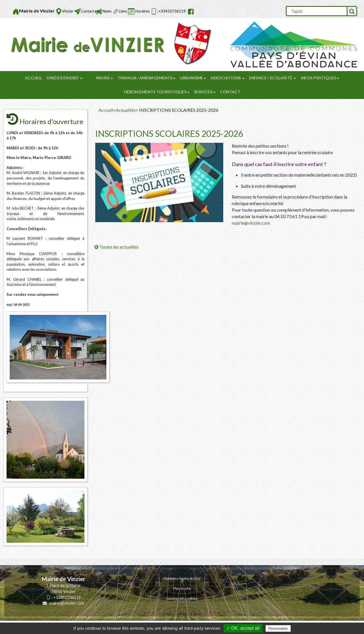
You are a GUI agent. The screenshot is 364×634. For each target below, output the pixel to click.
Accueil (34, 78)
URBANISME (193, 78)
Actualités (126, 110)
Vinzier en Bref (65, 78)
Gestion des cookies (182, 598)
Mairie (105, 78)
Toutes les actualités (117, 247)
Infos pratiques (320, 78)
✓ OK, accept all (243, 628)
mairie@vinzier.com (251, 223)
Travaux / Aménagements (146, 78)
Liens (123, 11)
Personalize (278, 628)
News (106, 11)
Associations (227, 78)
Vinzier (68, 11)
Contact (87, 11)
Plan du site (182, 588)
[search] (316, 11)
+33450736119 (67, 597)
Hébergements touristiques (157, 92)
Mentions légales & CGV (182, 578)
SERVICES (205, 92)
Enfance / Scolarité (273, 78)
